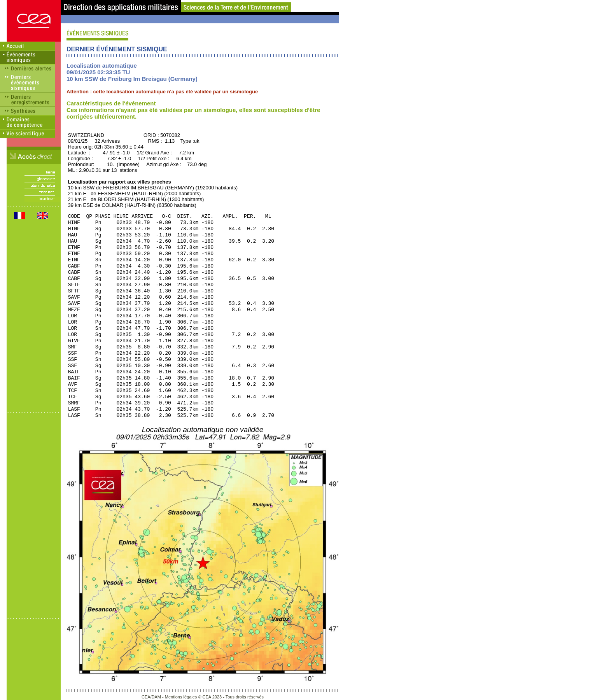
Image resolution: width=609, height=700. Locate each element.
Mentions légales (181, 697)
